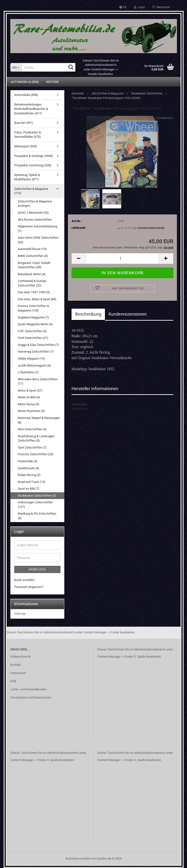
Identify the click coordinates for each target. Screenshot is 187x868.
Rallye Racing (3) (29, 475)
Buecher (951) (24, 123)
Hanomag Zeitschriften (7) (36, 352)
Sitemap (20, 614)
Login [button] (139, 7)
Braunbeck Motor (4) (32, 274)
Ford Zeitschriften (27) (33, 338)
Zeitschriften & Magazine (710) (31, 191)
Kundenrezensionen (128, 314)
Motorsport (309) (26, 146)
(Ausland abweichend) (151, 228)
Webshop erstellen (78, 859)
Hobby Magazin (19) (31, 359)
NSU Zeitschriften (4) (32, 429)
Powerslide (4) (28, 461)
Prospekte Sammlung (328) (33, 165)
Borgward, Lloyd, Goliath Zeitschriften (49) (34, 265)
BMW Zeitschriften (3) (33, 256)
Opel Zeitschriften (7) (32, 447)
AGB (13, 681)
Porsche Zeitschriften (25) (36, 454)
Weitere (52, 82)
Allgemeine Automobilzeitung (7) (37, 229)
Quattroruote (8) (29, 468)
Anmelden (37, 569)
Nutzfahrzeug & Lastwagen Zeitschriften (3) (36, 438)
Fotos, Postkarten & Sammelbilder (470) (27, 135)
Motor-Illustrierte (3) (31, 411)
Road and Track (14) (32, 482)
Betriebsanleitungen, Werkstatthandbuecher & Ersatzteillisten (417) (31, 109)
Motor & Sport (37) (30, 390)
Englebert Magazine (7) (33, 317)
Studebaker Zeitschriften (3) (37, 496)
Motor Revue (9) (29, 404)
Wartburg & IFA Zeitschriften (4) (37, 516)
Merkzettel (161, 7)
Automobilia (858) (25, 82)
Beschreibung (88, 314)
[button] (123, 7)
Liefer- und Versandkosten (28, 689)
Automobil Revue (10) (32, 249)
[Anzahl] (122, 259)
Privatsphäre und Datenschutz (31, 697)
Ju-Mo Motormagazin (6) (34, 365)
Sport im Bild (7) (29, 489)
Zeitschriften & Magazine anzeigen (35, 204)
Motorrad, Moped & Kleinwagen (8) (39, 420)
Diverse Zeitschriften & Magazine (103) (33, 308)
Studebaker (166, 118)
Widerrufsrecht (21, 657)
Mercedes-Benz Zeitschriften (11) (38, 381)
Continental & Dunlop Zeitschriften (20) (32, 283)
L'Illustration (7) (28, 372)
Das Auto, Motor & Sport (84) (37, 299)
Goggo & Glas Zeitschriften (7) (38, 345)
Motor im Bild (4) (29, 397)
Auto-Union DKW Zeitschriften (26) (38, 240)
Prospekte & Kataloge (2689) (34, 156)
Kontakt (16, 665)
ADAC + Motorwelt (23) (33, 213)
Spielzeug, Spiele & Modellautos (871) (27, 177)
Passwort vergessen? (29, 587)
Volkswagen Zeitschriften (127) (35, 505)
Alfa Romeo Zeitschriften (35, 220)
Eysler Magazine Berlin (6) (35, 324)
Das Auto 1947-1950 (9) (34, 292)
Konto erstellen (24, 580)
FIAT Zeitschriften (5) (32, 331)
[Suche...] (16, 67)
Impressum (18, 673)
